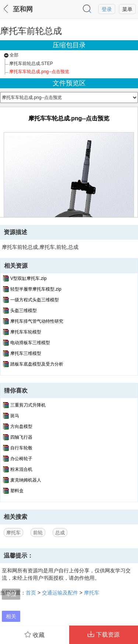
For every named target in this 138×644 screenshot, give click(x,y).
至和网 (23, 9)
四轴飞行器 (21, 437)
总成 (60, 533)
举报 (11, 594)
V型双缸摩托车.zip (29, 278)
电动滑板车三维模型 (30, 343)
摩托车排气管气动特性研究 (37, 321)
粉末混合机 (21, 469)
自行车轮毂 (21, 448)
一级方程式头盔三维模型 (35, 300)
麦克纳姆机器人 (26, 480)
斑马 (15, 416)
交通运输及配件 (60, 593)
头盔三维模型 (24, 311)
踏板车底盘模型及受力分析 (37, 364)
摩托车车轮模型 (26, 332)
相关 (11, 616)
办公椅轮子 (21, 459)
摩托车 (13, 533)
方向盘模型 (21, 427)
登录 (107, 9)
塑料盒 (17, 491)
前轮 (38, 533)
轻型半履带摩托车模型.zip (36, 289)
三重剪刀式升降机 (28, 405)
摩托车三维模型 (26, 353)
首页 (31, 593)
